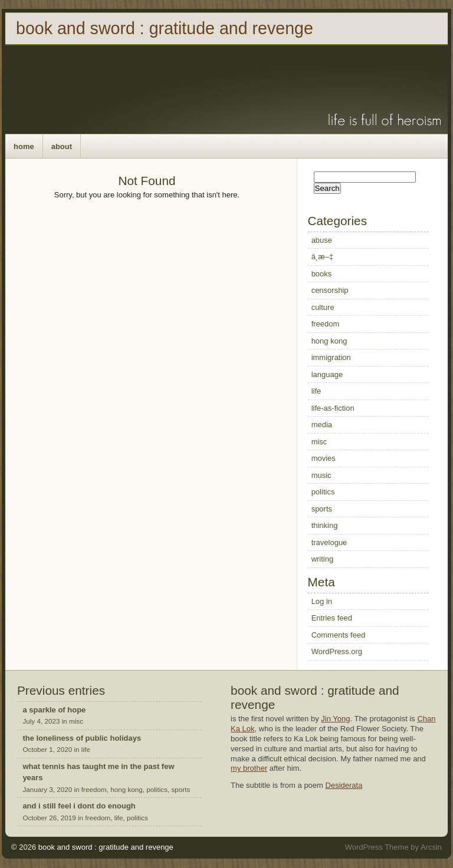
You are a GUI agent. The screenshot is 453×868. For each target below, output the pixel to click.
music (321, 475)
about (62, 146)
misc (319, 442)
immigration (331, 357)
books (322, 274)
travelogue (329, 542)
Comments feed (339, 635)
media (322, 425)
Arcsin (431, 847)
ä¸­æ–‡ (323, 257)
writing (323, 559)
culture (323, 307)
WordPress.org (337, 651)
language (327, 374)
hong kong (329, 341)
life (316, 391)
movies (324, 458)
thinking (325, 525)
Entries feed (332, 618)
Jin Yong (335, 719)
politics (323, 492)
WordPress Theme (377, 847)
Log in (322, 601)
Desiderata (344, 785)
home (24, 146)
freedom (326, 324)
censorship (330, 290)
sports (322, 509)
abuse (322, 240)
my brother (249, 768)
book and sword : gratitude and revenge (165, 28)
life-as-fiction (333, 408)
